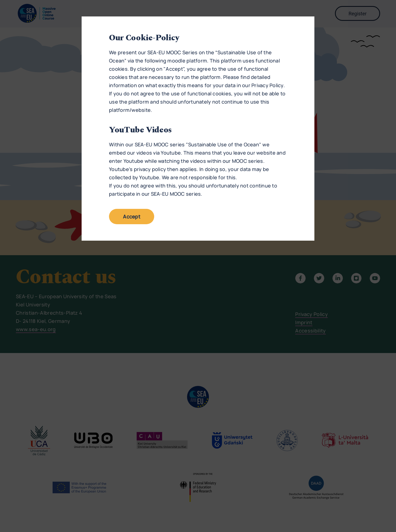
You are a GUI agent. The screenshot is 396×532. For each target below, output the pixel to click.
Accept (132, 217)
